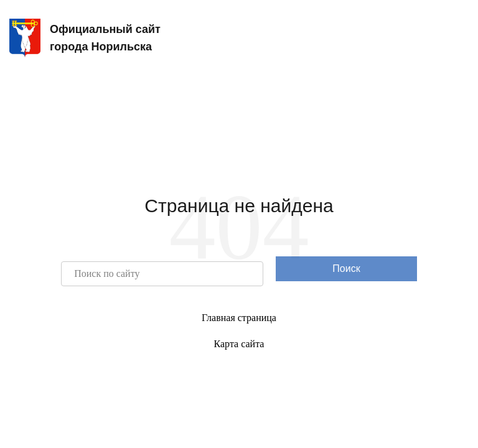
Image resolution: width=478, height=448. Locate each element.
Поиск (346, 268)
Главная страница (239, 318)
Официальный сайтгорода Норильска (85, 38)
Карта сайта (239, 344)
